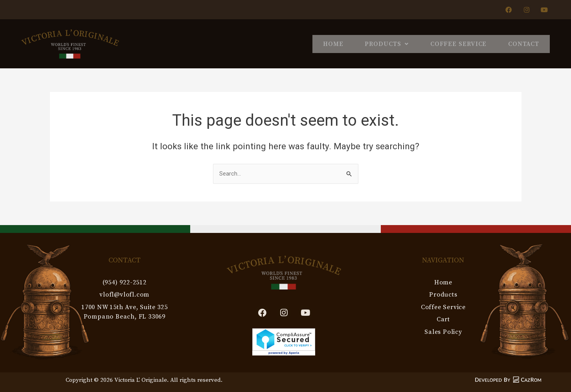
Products (369, 44)
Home (309, 44)
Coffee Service (448, 44)
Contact (520, 44)
